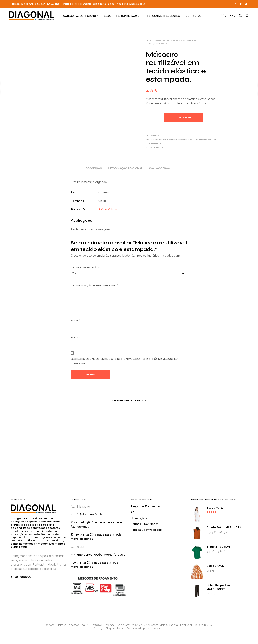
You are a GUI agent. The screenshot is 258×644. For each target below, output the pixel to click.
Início (149, 40)
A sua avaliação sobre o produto (94, 286)
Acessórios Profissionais (166, 40)
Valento (158, 147)
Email (76, 338)
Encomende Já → (23, 577)
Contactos (193, 16)
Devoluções (139, 518)
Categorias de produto (80, 16)
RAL (133, 512)
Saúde (103, 209)
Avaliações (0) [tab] (159, 168)
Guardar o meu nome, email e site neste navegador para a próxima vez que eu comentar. (124, 361)
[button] (224, 16)
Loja (107, 16)
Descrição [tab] (94, 168)
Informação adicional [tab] (125, 168)
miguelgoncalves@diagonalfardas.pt (100, 555)
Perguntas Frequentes (164, 16)
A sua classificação (86, 268)
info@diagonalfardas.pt (91, 514)
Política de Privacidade (146, 530)
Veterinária (115, 209)
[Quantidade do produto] (153, 117)
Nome (76, 321)
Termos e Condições (145, 524)
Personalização (128, 16)
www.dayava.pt (157, 629)
